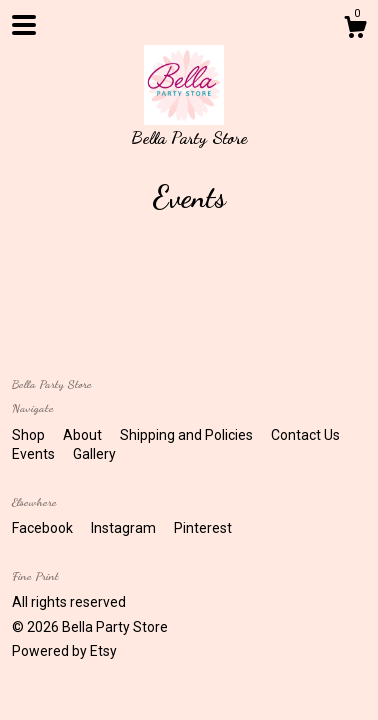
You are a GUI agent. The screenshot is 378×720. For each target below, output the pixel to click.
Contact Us (305, 435)
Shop (30, 435)
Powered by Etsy (64, 651)
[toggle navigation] (24, 25)
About (84, 435)
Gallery (94, 454)
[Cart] (355, 30)
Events (35, 454)
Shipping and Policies (188, 435)
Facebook (44, 528)
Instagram (125, 528)
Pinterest (203, 528)
